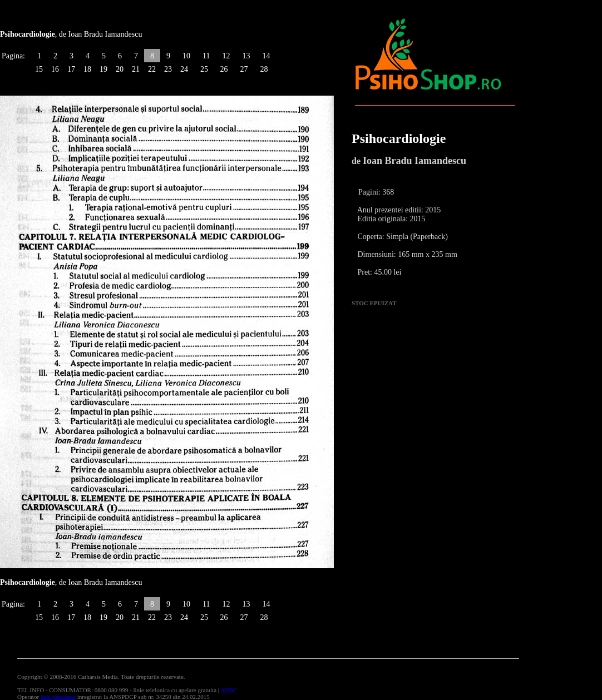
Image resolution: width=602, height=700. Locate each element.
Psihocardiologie (399, 138)
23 (168, 69)
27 (244, 69)
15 (39, 69)
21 (136, 69)
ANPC (228, 690)
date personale (58, 697)
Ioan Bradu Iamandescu (415, 161)
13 (246, 56)
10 (186, 56)
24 (184, 69)
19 (103, 69)
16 (55, 69)
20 (120, 69)
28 (264, 69)
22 (152, 69)
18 (87, 69)
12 (226, 56)
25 (204, 69)
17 (71, 69)
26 (224, 69)
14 (266, 56)
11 (206, 56)
